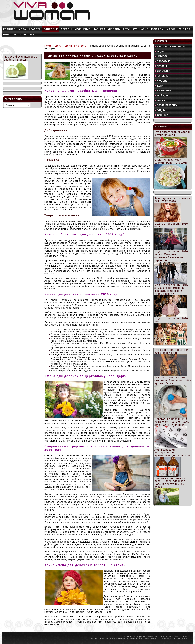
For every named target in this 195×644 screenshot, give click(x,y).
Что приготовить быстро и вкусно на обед (172, 134)
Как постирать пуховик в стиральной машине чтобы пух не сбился (173, 380)
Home (48, 46)
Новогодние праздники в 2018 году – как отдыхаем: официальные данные (172, 422)
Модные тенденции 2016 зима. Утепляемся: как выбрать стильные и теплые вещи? (171, 289)
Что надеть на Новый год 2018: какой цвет (172, 351)
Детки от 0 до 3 (76, 46)
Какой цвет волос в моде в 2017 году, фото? (173, 200)
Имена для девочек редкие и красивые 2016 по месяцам (93, 56)
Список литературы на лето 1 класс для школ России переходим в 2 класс (170, 483)
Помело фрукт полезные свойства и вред (21, 58)
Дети (58, 46)
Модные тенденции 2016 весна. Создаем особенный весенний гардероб (171, 256)
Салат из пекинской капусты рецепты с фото (171, 161)
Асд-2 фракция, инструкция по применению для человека (173, 453)
